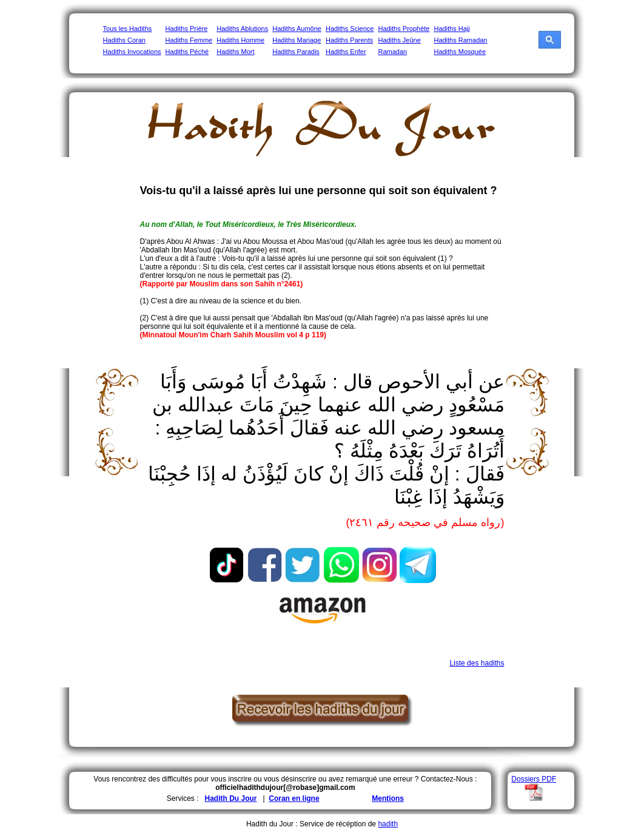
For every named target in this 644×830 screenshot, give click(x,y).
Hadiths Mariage (297, 40)
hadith (388, 824)
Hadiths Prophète (404, 29)
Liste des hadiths (477, 663)
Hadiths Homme (240, 40)
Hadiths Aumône (297, 29)
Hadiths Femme (189, 40)
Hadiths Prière (187, 29)
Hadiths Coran (124, 40)
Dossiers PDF (534, 779)
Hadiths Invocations (132, 52)
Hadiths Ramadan (460, 40)
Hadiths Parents (349, 40)
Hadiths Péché (187, 52)
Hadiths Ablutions (242, 29)
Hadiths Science (350, 29)
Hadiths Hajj (451, 29)
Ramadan (392, 52)
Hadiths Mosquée (460, 52)
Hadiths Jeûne (399, 40)
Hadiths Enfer (346, 52)
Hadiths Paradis (296, 52)
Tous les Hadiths (128, 29)
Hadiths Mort (235, 52)
